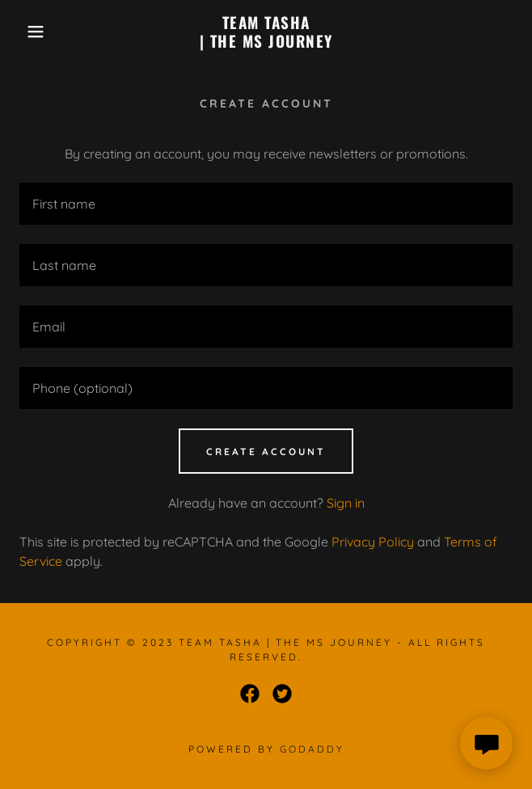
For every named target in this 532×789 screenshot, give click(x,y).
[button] (35, 32)
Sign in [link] (346, 503)
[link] (266, 32)
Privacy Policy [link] (373, 542)
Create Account (266, 451)
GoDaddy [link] (312, 749)
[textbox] (266, 204)
